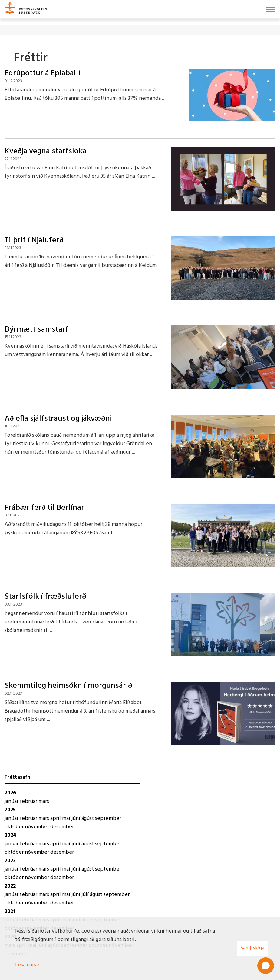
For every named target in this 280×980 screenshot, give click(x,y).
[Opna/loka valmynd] (271, 9)
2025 (10, 810)
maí (67, 818)
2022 (10, 886)
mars (44, 802)
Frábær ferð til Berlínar (44, 508)
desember (62, 827)
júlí (86, 895)
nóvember (38, 827)
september (108, 818)
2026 (10, 793)
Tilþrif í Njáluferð (34, 240)
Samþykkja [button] (252, 948)
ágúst (88, 818)
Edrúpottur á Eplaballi (42, 73)
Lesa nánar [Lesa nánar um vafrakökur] (27, 965)
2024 (10, 835)
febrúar (29, 802)
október (15, 827)
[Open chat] (266, 966)
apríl (56, 818)
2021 (10, 912)
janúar (12, 802)
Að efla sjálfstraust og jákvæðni (58, 419)
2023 (10, 861)
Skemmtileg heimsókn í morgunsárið (68, 686)
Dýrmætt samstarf (36, 330)
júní (76, 818)
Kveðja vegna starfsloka (46, 151)
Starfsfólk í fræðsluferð (45, 597)
